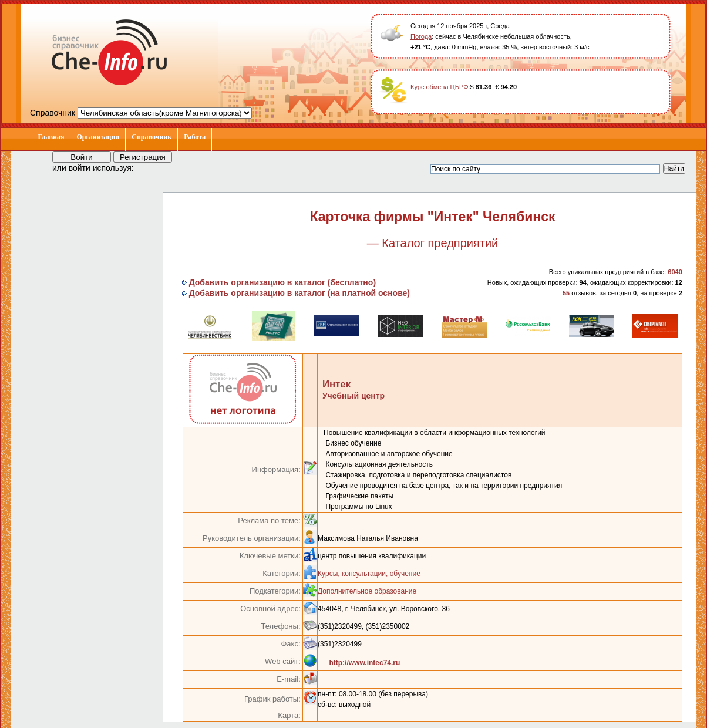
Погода (421, 36)
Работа (195, 137)
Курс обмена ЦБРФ (440, 87)
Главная (51, 137)
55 (566, 293)
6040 (675, 272)
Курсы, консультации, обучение (369, 574)
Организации (98, 137)
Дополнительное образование (367, 591)
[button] (153, 167)
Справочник (151, 137)
